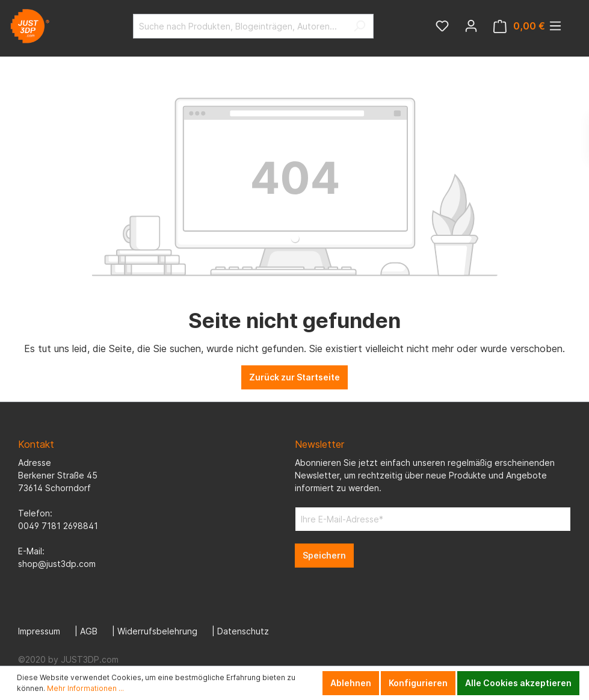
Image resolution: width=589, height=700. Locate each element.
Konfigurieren (418, 683)
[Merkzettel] (442, 26)
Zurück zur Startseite (294, 377)
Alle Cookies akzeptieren (518, 683)
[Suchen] (359, 26)
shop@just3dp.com (57, 564)
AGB (89, 631)
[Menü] (555, 26)
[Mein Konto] (471, 26)
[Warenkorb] (519, 26)
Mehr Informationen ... (85, 688)
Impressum (39, 631)
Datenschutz (243, 631)
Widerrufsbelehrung (157, 631)
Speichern (324, 555)
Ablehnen (351, 683)
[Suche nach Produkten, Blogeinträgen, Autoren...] (239, 26)
